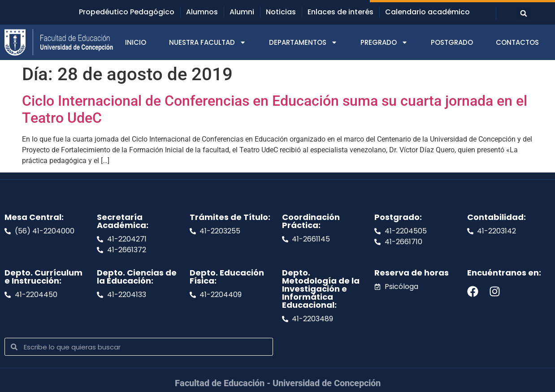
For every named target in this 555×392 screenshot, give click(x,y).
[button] (524, 13)
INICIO (136, 42)
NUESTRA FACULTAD (208, 42)
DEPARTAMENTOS (303, 42)
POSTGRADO (452, 42)
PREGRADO (384, 42)
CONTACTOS (517, 42)
